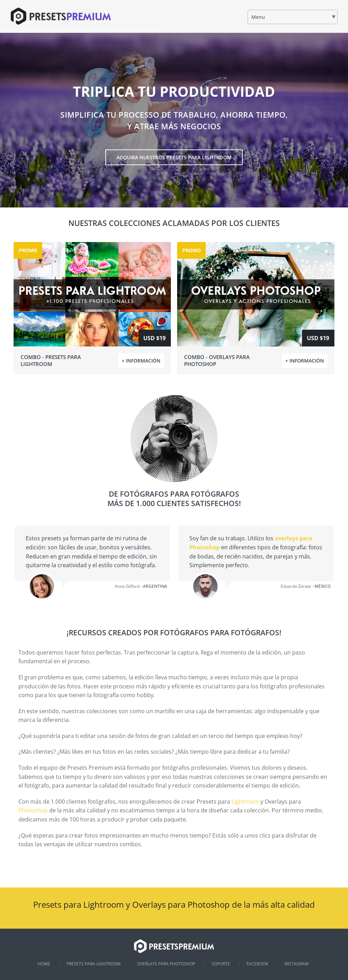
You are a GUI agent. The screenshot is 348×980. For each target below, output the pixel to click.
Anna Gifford (127, 586)
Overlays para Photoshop (166, 964)
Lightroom (245, 802)
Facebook (257, 964)
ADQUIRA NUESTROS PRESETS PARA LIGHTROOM (174, 157)
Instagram (297, 964)
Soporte (221, 964)
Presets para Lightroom (94, 964)
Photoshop (33, 810)
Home (44, 964)
